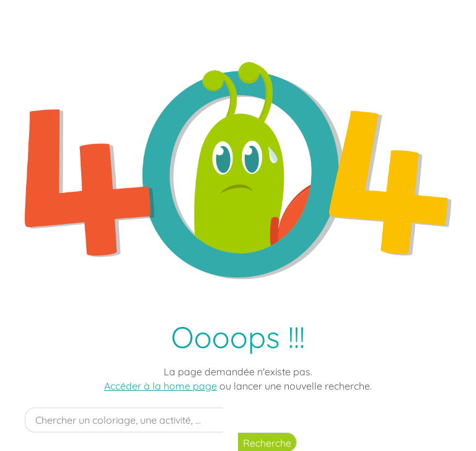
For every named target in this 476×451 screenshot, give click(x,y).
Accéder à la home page (161, 386)
